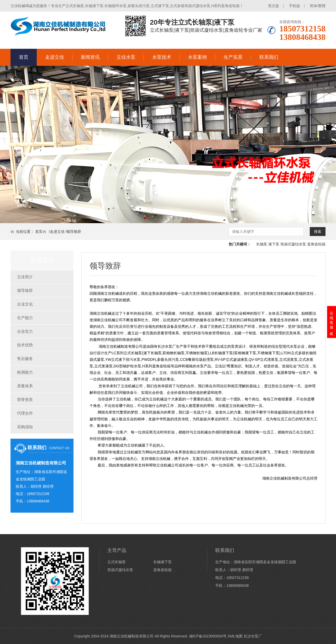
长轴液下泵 (162, 562)
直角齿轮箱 (316, 244)
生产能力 (25, 318)
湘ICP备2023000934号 (208, 636)
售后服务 (25, 359)
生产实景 (233, 57)
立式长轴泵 (117, 562)
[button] (145, 218)
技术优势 (25, 345)
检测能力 (25, 372)
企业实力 (25, 331)
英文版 (274, 6)
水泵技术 (162, 57)
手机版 (295, 6)
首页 (24, 57)
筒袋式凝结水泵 (293, 244)
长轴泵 (262, 244)
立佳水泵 (126, 57)
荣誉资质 (25, 399)
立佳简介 (25, 277)
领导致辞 (74, 232)
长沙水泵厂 (253, 636)
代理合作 (25, 413)
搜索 (318, 232)
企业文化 (25, 304)
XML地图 (235, 636)
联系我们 (269, 57)
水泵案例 (197, 57)
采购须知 (25, 427)
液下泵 (274, 244)
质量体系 (25, 386)
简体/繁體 (318, 6)
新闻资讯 (90, 57)
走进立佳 (55, 57)
